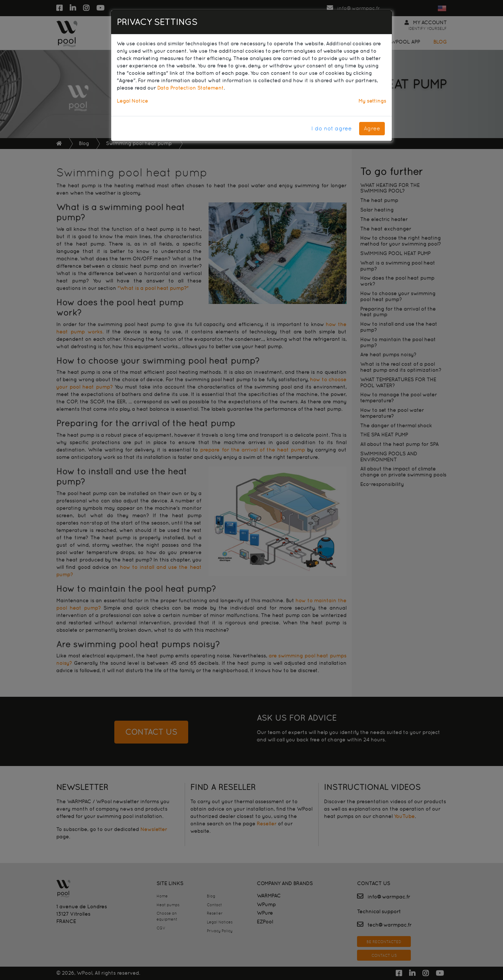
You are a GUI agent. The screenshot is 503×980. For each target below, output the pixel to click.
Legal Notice (132, 101)
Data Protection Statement (190, 88)
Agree (372, 128)
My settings (372, 101)
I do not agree (332, 128)
